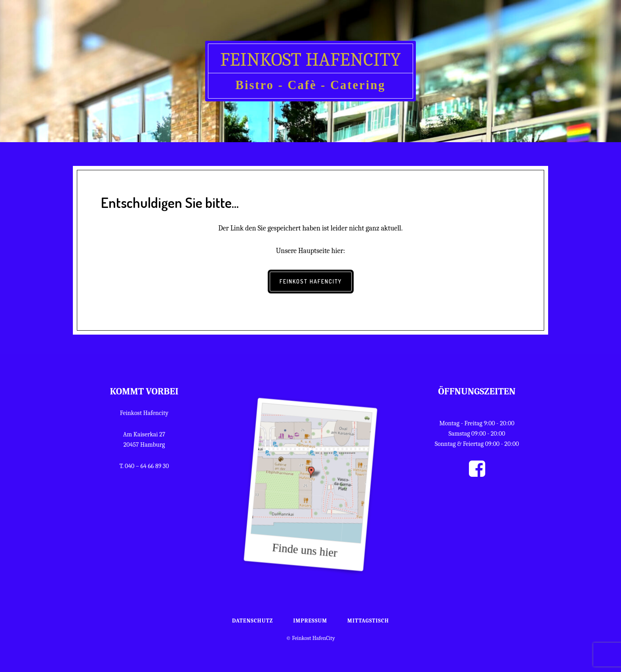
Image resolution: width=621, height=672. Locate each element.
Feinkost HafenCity (310, 60)
